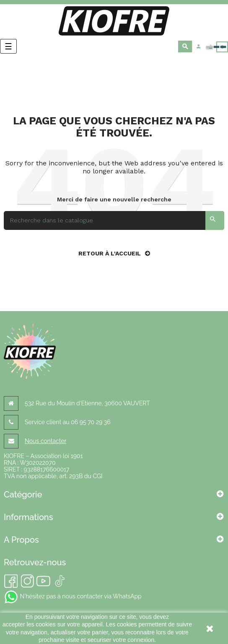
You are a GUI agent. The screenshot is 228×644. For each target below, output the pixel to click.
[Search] (114, 220)
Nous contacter (45, 441)
